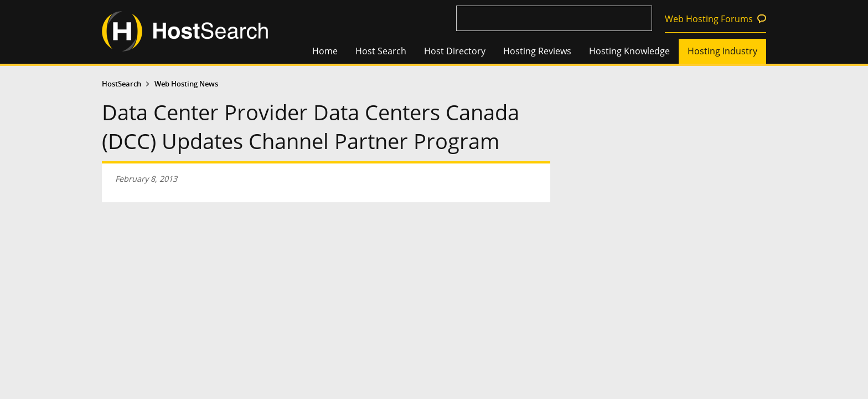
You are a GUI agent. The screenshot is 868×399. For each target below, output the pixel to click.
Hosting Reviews (537, 51)
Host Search (381, 51)
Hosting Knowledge (629, 51)
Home (325, 51)
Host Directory (455, 51)
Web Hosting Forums (709, 19)
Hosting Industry (722, 51)
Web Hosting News (186, 84)
